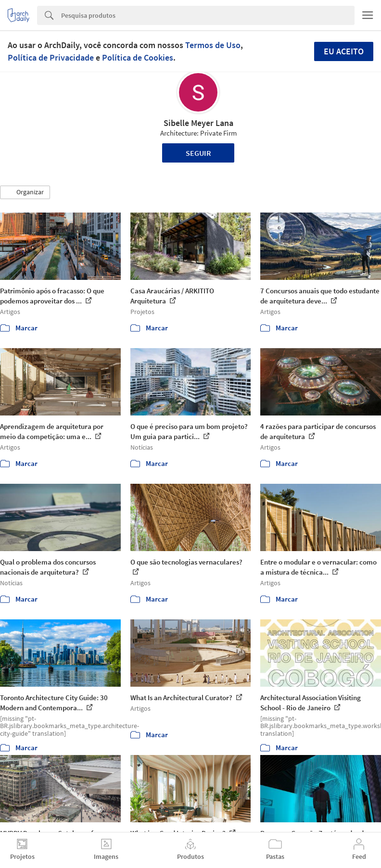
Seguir (198, 153)
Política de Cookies (138, 57)
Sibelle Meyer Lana (198, 123)
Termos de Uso (213, 45)
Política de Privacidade (51, 57)
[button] (25, 192)
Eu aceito (344, 51)
